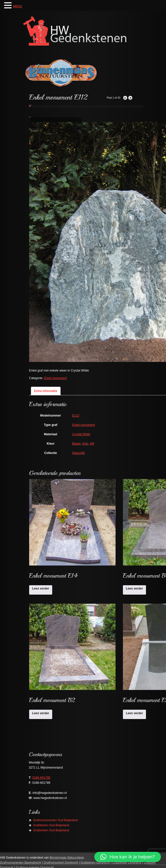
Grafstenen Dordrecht (95, 863)
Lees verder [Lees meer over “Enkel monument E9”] (134, 713)
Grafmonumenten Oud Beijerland (56, 820)
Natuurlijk (79, 453)
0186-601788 (41, 778)
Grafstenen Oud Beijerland (51, 825)
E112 (76, 416)
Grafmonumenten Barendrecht (21, 863)
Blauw (76, 444)
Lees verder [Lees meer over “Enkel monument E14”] (41, 589)
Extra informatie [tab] (46, 391)
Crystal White (81, 434)
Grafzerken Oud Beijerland (51, 830)
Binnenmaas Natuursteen (67, 858)
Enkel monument (55, 378)
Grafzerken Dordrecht (127, 863)
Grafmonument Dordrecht (61, 863)
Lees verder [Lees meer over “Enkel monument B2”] (41, 713)
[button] (128, 857)
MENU (18, 6)
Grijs (85, 444)
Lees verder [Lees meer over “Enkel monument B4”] (134, 589)
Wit (92, 444)
